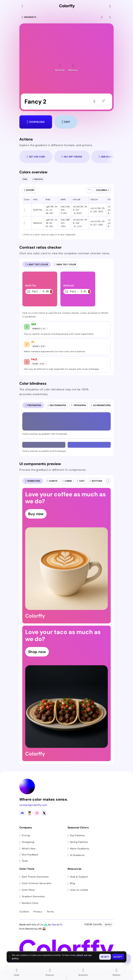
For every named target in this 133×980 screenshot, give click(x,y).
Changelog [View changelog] (27, 842)
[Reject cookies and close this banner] (105, 957)
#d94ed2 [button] (38, 223)
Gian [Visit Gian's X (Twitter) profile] (54, 925)
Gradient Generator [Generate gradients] (32, 896)
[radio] (37, 264)
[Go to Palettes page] (116, 973)
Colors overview (33, 172)
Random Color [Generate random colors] (29, 903)
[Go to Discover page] (50, 973)
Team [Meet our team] (24, 861)
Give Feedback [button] (29, 855)
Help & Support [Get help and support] (78, 877)
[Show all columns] (90, 190)
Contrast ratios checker (40, 247)
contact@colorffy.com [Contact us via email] (33, 805)
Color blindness (33, 383)
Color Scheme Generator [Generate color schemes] (36, 883)
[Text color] (108, 481)
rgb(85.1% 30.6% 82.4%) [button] (51, 223)
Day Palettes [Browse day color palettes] (76, 835)
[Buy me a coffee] (30, 813)
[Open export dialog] (29, 190)
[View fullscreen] (102, 17)
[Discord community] (22, 813)
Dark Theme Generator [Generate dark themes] (34, 877)
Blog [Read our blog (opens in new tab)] (71, 883)
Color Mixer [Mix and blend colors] (27, 890)
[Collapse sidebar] (23, 6)
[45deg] (104, 102)
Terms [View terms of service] (50, 912)
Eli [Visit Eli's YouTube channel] (61, 925)
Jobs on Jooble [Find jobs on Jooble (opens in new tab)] (78, 890)
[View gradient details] (110, 17)
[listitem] (40, 289)
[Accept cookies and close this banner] (118, 957)
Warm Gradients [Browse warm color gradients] (78, 849)
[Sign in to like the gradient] (95, 102)
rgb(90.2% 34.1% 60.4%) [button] (51, 210)
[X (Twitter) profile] (44, 813)
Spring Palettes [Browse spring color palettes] (78, 842)
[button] (60, 67)
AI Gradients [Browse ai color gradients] (76, 855)
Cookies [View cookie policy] (24, 912)
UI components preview (40, 464)
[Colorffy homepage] (67, 6)
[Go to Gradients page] (83, 973)
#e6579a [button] (38, 210)
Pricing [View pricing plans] (25, 835)
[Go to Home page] (17, 973)
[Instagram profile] (37, 813)
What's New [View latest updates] (27, 849)
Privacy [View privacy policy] (38, 912)
